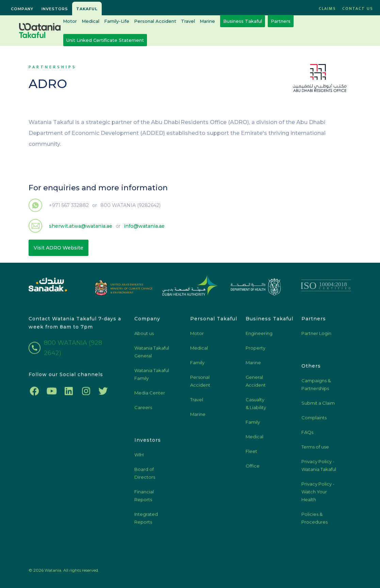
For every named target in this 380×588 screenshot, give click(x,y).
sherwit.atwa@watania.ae (81, 226)
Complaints (314, 420)
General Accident (256, 384)
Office (253, 468)
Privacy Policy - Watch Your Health (318, 494)
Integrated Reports (146, 521)
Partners (281, 21)
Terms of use (315, 449)
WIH (139, 457)
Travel (188, 21)
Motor (70, 21)
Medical (90, 21)
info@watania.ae (144, 226)
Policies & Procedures (315, 521)
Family (197, 365)
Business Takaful (243, 21)
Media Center (150, 395)
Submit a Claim (318, 405)
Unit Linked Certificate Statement (105, 40)
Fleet (251, 454)
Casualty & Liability (256, 406)
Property (255, 350)
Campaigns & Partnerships (316, 387)
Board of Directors (145, 476)
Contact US (358, 8)
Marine (207, 21)
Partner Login (316, 336)
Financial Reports (144, 498)
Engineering (259, 336)
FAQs (307, 435)
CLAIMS (327, 8)
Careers (143, 410)
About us (144, 336)
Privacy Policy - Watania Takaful (319, 468)
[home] (40, 31)
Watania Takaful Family (152, 377)
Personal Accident (155, 21)
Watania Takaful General (152, 354)
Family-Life (117, 21)
